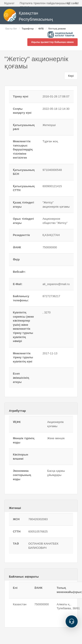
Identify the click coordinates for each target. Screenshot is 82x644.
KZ (69, 3)
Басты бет (11, 29)
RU (77, 3)
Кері (71, 76)
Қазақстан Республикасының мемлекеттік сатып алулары (37, 18)
